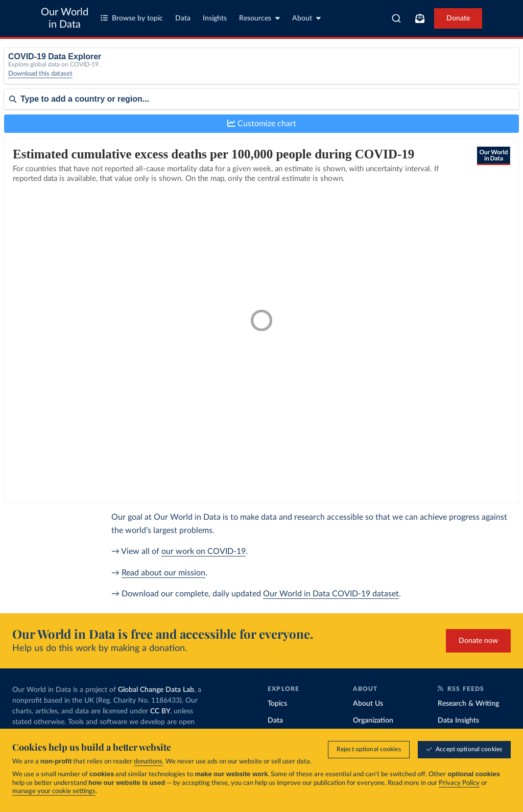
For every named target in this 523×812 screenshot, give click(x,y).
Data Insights (458, 721)
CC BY (160, 711)
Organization (373, 721)
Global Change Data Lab (156, 690)
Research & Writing (468, 704)
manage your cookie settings (54, 791)
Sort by (16, 132)
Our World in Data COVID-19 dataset (331, 594)
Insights (215, 18)
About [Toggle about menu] (306, 18)
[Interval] (302, 74)
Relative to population (421, 70)
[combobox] (396, 18)
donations (148, 762)
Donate (458, 18)
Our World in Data (65, 18)
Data (183, 18)
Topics (277, 704)
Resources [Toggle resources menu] (259, 18)
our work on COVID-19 (204, 551)
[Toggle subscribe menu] (420, 18)
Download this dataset (40, 82)
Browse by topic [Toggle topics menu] (132, 18)
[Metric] (170, 74)
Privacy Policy (459, 783)
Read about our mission (163, 573)
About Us (368, 704)
